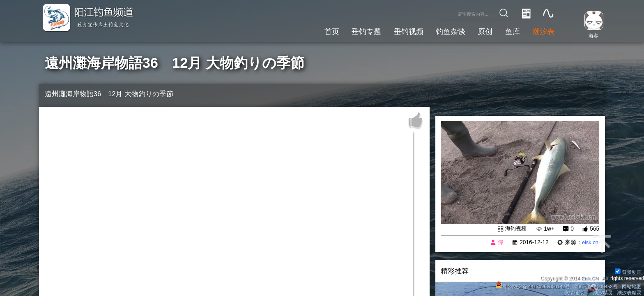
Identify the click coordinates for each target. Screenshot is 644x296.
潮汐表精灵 (629, 292)
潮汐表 (542, 31)
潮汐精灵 (603, 292)
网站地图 (631, 285)
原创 (481, 31)
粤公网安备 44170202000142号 (529, 285)
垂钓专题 (355, 31)
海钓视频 (515, 229)
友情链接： (576, 292)
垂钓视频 (400, 31)
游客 (591, 35)
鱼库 (510, 31)
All (605, 277)
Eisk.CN (588, 277)
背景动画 (628, 271)
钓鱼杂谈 (444, 31)
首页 (318, 31)
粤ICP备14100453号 (594, 285)
